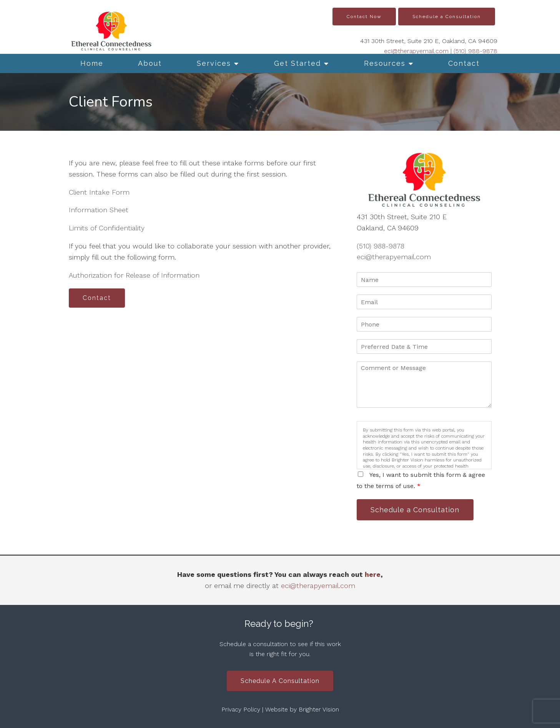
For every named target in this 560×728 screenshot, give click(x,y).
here (373, 574)
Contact (464, 63)
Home (92, 63)
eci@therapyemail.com (416, 51)
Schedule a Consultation (447, 17)
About (150, 63)
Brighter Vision (319, 710)
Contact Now (364, 17)
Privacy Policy (241, 710)
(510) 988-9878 (475, 51)
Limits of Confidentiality (107, 228)
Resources (385, 63)
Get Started (297, 63)
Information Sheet (99, 210)
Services (214, 63)
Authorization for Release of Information (134, 275)
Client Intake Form (99, 192)
